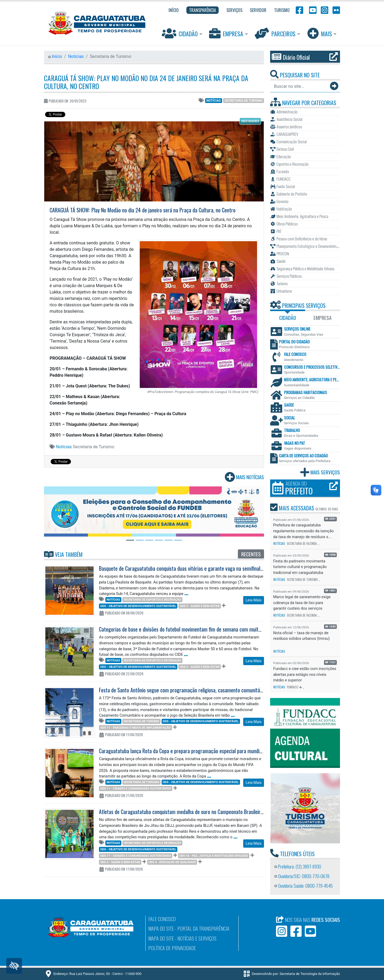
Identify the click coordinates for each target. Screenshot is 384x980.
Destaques (250, 121)
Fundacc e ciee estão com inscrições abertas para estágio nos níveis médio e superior (305, 675)
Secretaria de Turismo (244, 101)
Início (55, 56)
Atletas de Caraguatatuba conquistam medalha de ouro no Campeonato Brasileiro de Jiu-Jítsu (193, 812)
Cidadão (180, 33)
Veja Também (63, 554)
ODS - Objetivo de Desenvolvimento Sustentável (138, 606)
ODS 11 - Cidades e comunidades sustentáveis (136, 789)
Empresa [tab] (323, 318)
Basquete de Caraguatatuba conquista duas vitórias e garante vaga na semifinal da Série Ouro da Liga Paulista (211, 568)
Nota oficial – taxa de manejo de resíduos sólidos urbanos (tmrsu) (302, 636)
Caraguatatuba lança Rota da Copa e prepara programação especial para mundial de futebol (192, 751)
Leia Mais (254, 600)
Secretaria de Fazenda (302, 543)
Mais (320, 33)
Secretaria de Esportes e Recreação (152, 600)
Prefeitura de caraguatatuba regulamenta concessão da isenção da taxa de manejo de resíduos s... (304, 531)
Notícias (76, 56)
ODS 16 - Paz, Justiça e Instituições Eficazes (214, 856)
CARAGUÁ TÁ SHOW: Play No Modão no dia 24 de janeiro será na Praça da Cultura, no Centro (146, 82)
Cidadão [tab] (288, 318)
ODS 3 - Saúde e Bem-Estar (200, 606)
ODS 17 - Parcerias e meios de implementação (136, 728)
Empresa (227, 33)
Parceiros (276, 33)
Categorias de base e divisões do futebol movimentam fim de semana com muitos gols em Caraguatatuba (205, 629)
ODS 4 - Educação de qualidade (172, 862)
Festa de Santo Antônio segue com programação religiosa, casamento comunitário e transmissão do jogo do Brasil (214, 690)
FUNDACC (293, 687)
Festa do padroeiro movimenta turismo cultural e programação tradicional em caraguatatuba (300, 567)
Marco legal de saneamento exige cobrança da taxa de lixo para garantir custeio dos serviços (302, 603)
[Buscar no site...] (300, 86)
